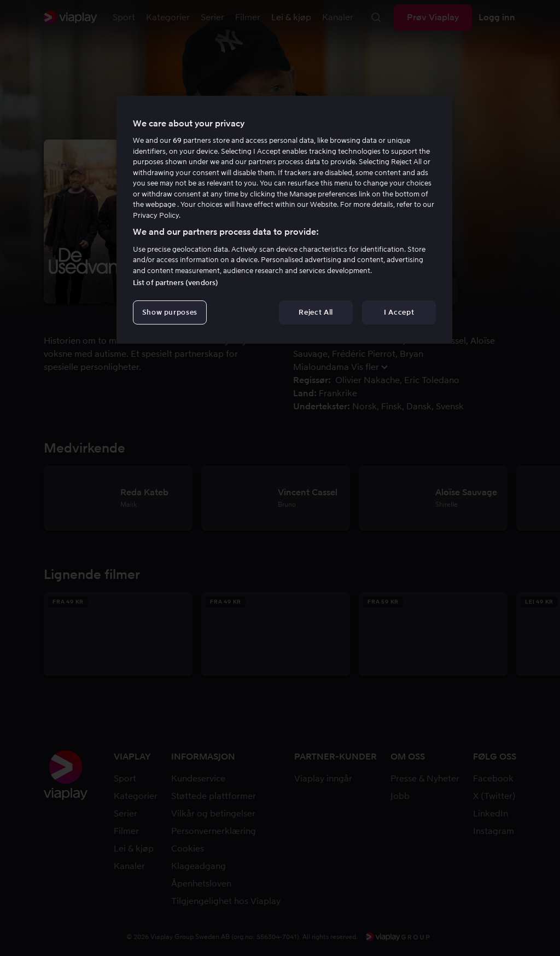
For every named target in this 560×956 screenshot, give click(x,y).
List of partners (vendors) (176, 283)
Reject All (316, 312)
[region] (284, 220)
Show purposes (170, 312)
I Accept (399, 312)
